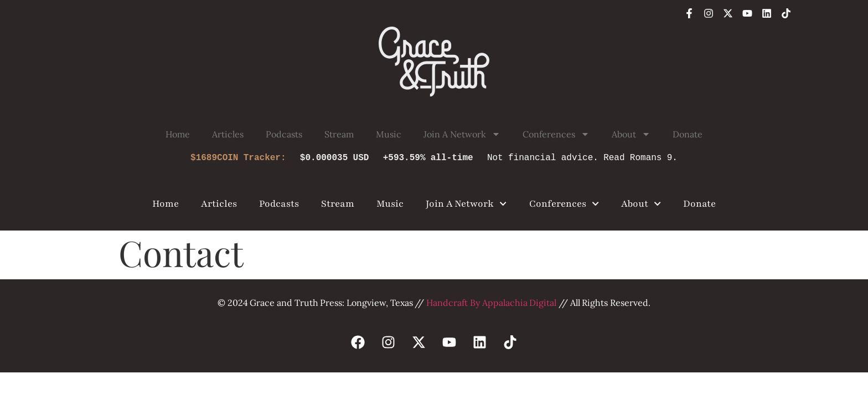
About (631, 134)
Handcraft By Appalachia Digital (491, 303)
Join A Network (462, 134)
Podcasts (284, 134)
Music (389, 134)
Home (178, 134)
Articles (228, 134)
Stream (339, 134)
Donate (688, 134)
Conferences (556, 134)
